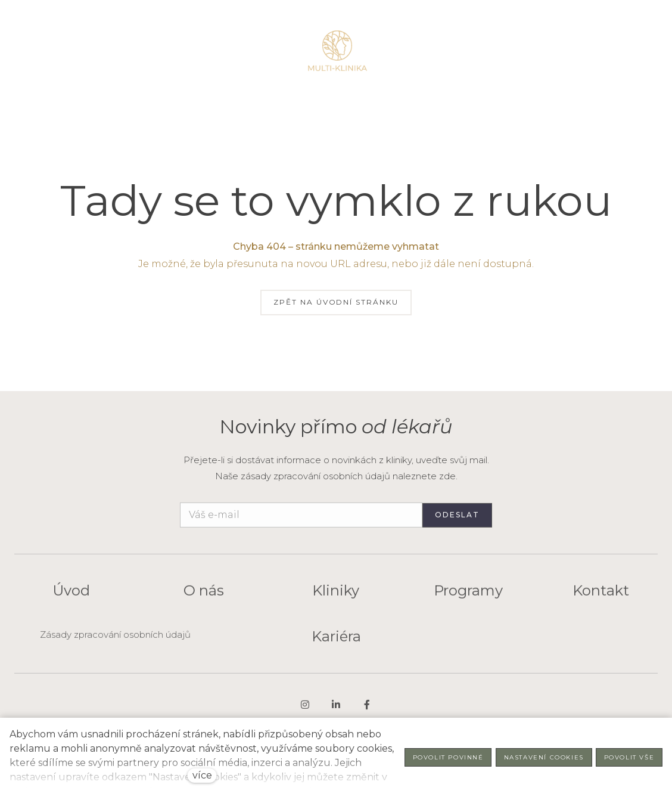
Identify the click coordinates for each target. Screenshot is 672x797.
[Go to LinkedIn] (336, 710)
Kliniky (336, 596)
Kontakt (601, 596)
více (202, 775)
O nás (204, 596)
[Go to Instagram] (305, 710)
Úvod (71, 596)
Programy (468, 596)
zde (447, 476)
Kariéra (336, 642)
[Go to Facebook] (367, 710)
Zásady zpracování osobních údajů (115, 640)
